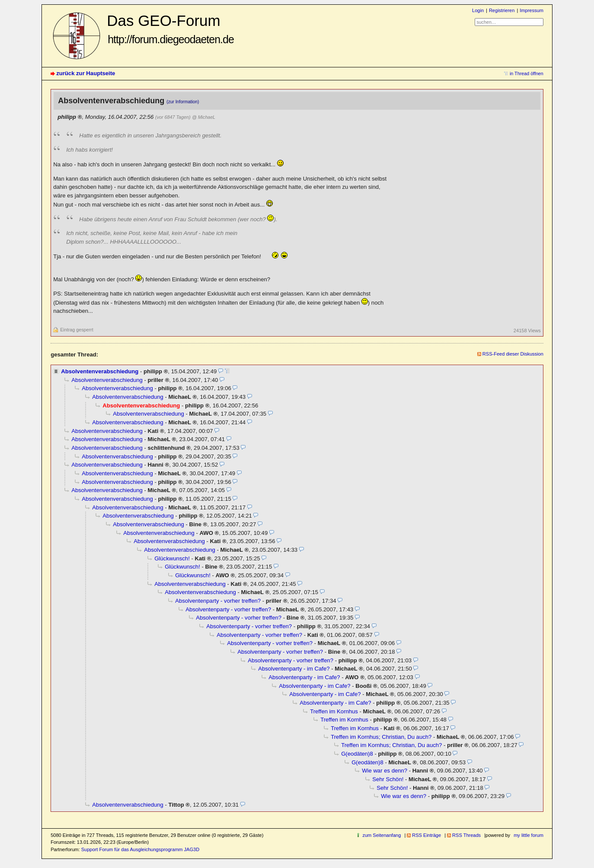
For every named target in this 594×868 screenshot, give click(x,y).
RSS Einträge (426, 835)
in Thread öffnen (527, 73)
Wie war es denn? (385, 771)
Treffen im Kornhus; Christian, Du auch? (381, 737)
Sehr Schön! (388, 779)
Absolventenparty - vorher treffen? (218, 601)
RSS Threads (466, 835)
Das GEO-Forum (170, 29)
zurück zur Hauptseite (86, 73)
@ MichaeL (204, 117)
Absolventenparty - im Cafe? (294, 669)
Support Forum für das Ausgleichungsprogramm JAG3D (140, 849)
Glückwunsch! (172, 558)
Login (478, 10)
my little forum (529, 835)
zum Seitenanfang (382, 835)
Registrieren (502, 10)
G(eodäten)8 (357, 754)
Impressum (532, 10)
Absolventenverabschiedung (100, 371)
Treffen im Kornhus (334, 711)
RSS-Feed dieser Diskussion (513, 354)
